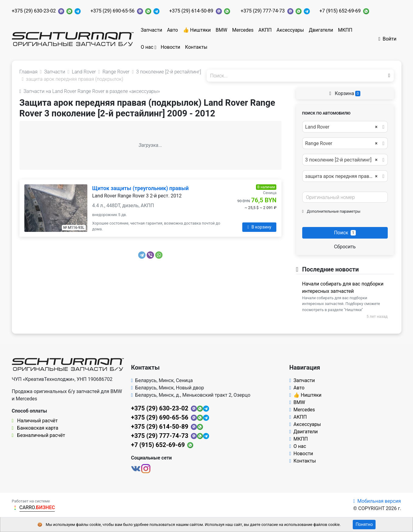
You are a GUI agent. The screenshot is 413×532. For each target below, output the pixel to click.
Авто (173, 30)
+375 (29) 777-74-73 (263, 11)
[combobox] (345, 127)
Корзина (345, 93)
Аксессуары (290, 30)
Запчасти (152, 30)
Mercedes (243, 30)
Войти (387, 39)
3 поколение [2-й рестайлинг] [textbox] (341, 160)
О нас (147, 47)
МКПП (345, 30)
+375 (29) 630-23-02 (34, 11)
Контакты (196, 47)
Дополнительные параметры (331, 211)
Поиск (345, 233)
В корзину (259, 227)
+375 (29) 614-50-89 (191, 11)
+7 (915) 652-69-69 (340, 11)
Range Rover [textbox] (341, 144)
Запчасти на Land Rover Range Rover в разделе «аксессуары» (90, 91)
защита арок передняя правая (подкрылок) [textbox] (345, 176)
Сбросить (345, 247)
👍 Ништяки (197, 30)
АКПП (265, 30)
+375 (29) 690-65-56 (112, 11)
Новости (170, 47)
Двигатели (321, 30)
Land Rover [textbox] (341, 127)
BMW (222, 30)
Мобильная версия (377, 501)
